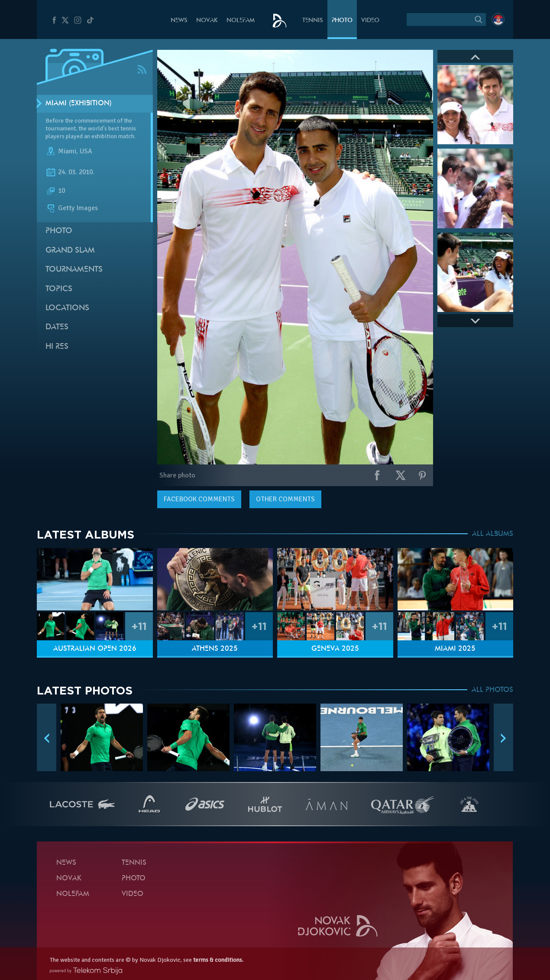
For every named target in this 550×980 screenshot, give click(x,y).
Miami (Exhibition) (79, 104)
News (179, 21)
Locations (67, 308)
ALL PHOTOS (492, 690)
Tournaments (74, 270)
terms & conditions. (218, 960)
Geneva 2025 (335, 649)
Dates (57, 327)
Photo (342, 21)
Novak (207, 21)
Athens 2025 (215, 649)
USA (86, 151)
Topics (59, 289)
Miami (67, 151)
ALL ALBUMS (493, 534)
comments (199, 499)
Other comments (285, 499)
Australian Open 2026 (95, 649)
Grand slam (70, 251)
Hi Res (57, 347)
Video (370, 21)
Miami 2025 (455, 649)
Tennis (313, 21)
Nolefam (241, 21)
